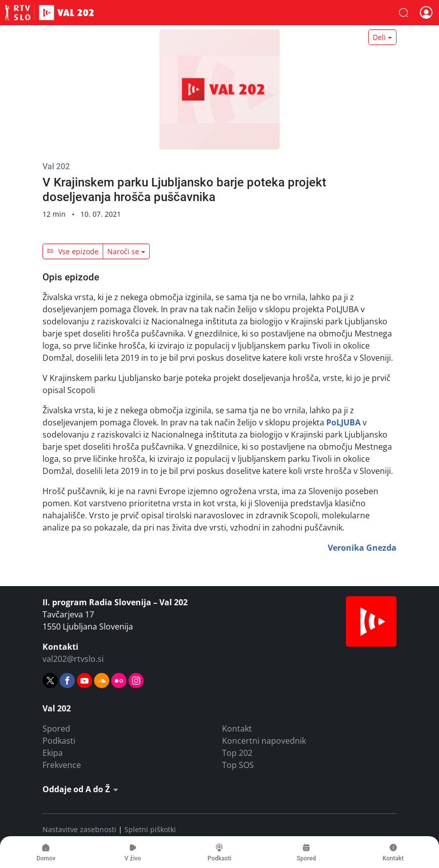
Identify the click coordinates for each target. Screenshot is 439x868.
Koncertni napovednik (264, 741)
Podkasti (59, 741)
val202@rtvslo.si (73, 659)
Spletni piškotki (150, 829)
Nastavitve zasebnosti (79, 829)
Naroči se (123, 251)
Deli (379, 37)
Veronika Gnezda (362, 548)
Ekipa (53, 753)
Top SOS (238, 765)
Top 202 (237, 753)
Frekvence (62, 765)
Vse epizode (73, 251)
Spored (56, 729)
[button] (404, 13)
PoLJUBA (343, 422)
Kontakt (237, 729)
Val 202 (49, 13)
